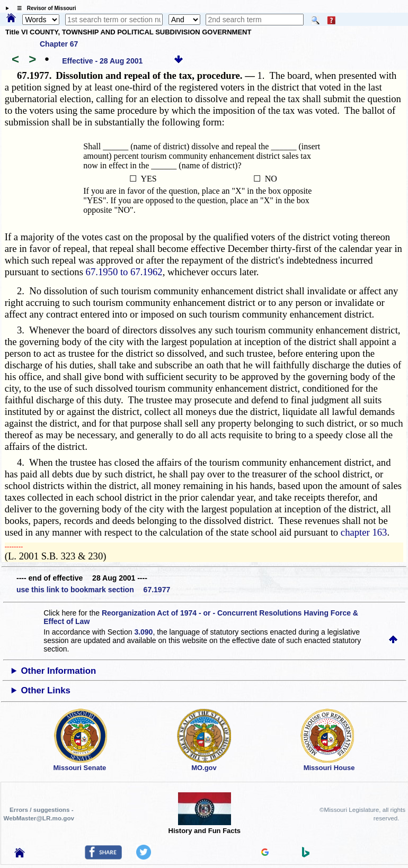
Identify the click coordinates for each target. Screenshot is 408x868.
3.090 (143, 632)
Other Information (59, 671)
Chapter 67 (59, 44)
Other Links (46, 690)
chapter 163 (364, 532)
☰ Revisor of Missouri (44, 8)
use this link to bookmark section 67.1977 (93, 590)
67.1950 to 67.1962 (124, 272)
